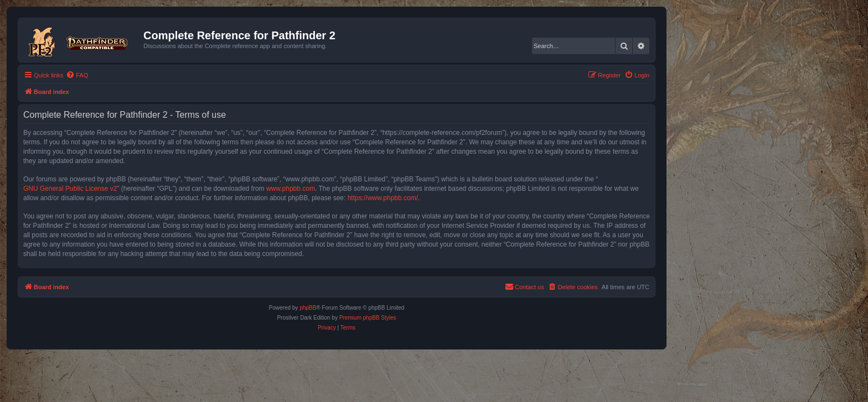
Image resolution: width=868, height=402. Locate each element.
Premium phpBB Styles (368, 318)
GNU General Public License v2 (70, 189)
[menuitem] (77, 75)
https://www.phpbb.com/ (383, 198)
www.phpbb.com (291, 189)
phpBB (308, 308)
